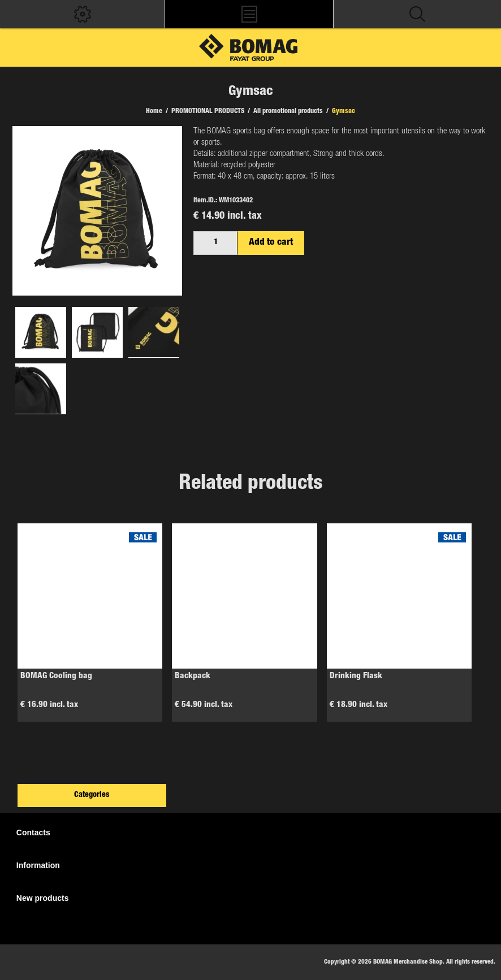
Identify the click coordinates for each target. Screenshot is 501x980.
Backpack (193, 676)
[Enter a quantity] (215, 243)
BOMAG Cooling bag (56, 676)
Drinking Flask (356, 676)
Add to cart (271, 243)
